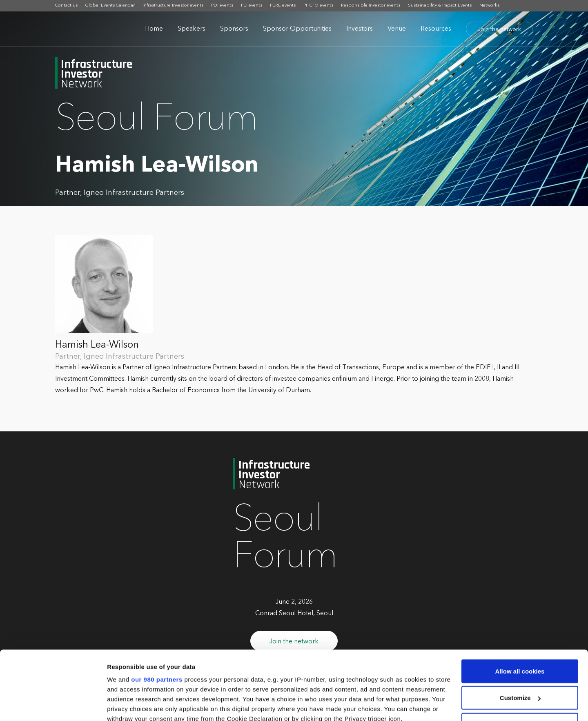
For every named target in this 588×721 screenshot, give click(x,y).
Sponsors (234, 29)
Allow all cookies (520, 606)
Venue (397, 29)
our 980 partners (157, 615)
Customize (520, 633)
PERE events (283, 6)
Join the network (499, 29)
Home (154, 29)
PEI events (252, 6)
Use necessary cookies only (520, 660)
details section (392, 673)
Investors (360, 29)
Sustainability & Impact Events (440, 6)
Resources (436, 29)
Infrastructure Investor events (173, 6)
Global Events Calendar (110, 6)
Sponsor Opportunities (297, 29)
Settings (119, 705)
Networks (489, 6)
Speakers (192, 29)
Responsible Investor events (371, 6)
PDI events (222, 6)
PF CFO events (318, 6)
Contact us (66, 6)
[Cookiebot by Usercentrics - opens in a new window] (53, 705)
